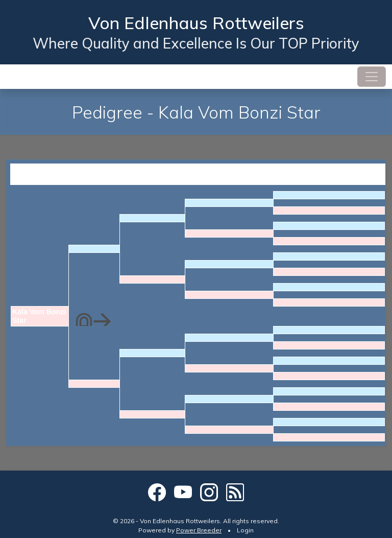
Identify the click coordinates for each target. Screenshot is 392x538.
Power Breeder (199, 530)
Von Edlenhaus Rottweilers (196, 22)
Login (245, 530)
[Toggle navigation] (372, 77)
